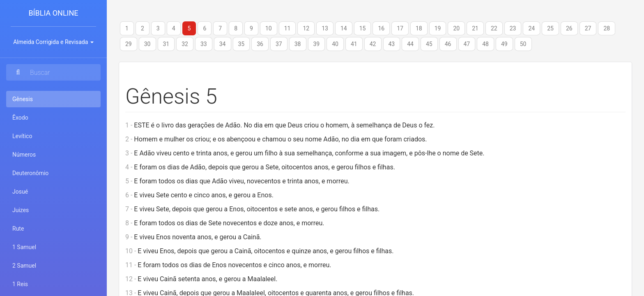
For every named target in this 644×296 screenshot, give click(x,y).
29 (129, 44)
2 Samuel (24, 266)
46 (448, 44)
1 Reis (20, 284)
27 (588, 28)
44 (410, 44)
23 (513, 28)
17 (400, 28)
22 (494, 28)
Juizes (21, 210)
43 (392, 44)
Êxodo (20, 118)
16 (381, 28)
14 (344, 28)
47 (467, 44)
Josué (20, 192)
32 (185, 44)
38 (298, 44)
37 (279, 44)
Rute (18, 229)
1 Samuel (24, 247)
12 (306, 28)
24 (531, 28)
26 (569, 28)
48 (485, 44)
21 (475, 28)
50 (523, 44)
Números (24, 155)
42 (373, 44)
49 (504, 44)
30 (147, 44)
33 (204, 44)
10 (269, 28)
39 (317, 44)
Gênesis (33, 98)
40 (335, 44)
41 (354, 44)
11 (287, 28)
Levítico (22, 136)
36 (260, 44)
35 (241, 44)
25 (550, 28)
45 (429, 44)
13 (325, 28)
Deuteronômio (30, 173)
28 (607, 28)
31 (166, 44)
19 (438, 28)
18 (419, 28)
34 (223, 44)
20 (456, 28)
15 (363, 28)
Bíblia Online (53, 13)
